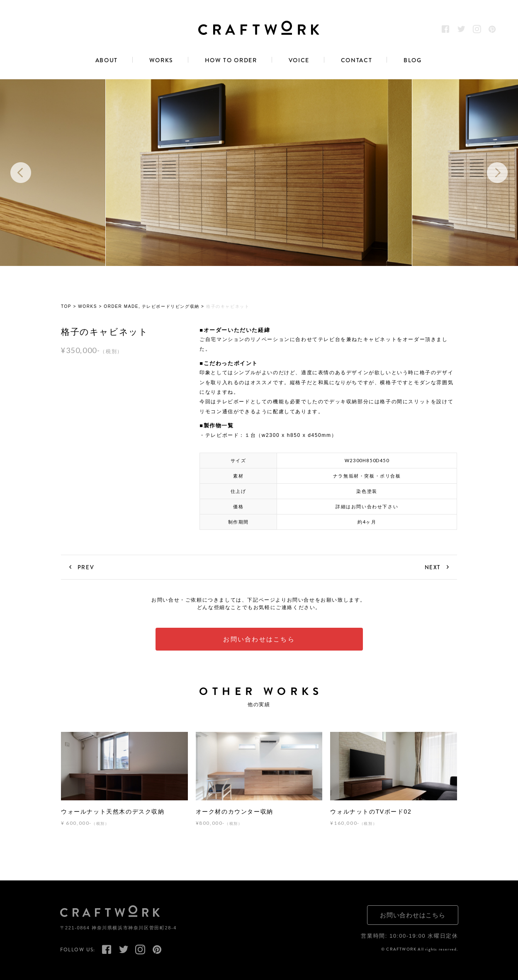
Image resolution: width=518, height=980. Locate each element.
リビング (180, 307)
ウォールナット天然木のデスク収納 (113, 812)
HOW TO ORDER (231, 61)
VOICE (299, 61)
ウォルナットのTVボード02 (371, 812)
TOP (66, 307)
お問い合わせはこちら (259, 639)
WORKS (161, 61)
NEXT (433, 567)
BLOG (413, 61)
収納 (195, 307)
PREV (86, 567)
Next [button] (497, 173)
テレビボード (156, 307)
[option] (259, 173)
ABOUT (107, 61)
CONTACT (357, 61)
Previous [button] (21, 173)
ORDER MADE (121, 307)
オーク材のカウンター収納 (235, 812)
